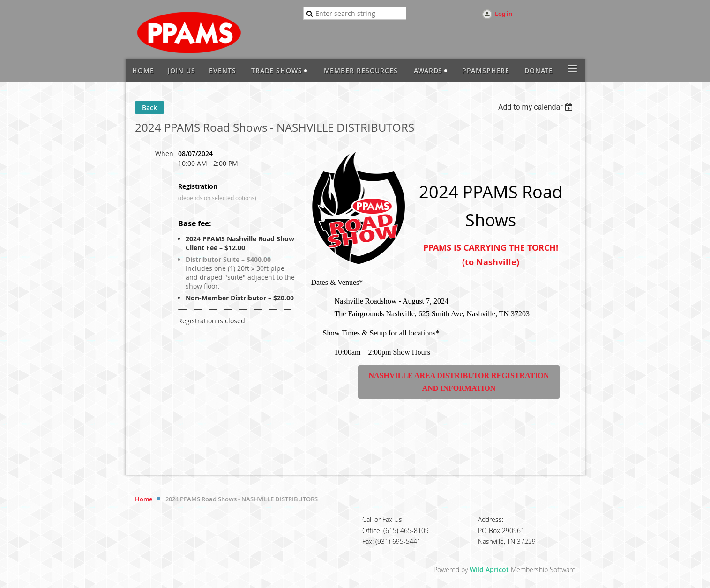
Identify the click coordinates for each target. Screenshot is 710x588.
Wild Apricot (489, 569)
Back (149, 108)
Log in (504, 14)
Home (144, 499)
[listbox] (537, 107)
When (164, 153)
